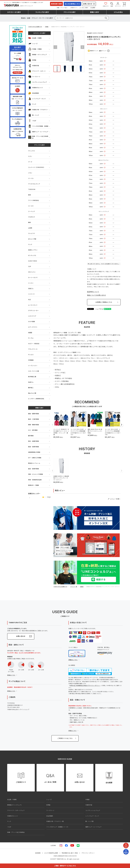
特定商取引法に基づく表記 (70, 853)
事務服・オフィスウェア (38, 55)
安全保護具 (34, 93)
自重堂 (30, 333)
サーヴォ (31, 338)
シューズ (33, 44)
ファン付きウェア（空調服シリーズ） (58, 827)
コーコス (31, 206)
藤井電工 (31, 388)
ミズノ (30, 156)
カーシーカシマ (33, 277)
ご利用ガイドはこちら (65, 738)
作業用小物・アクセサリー (38, 110)
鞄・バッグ (34, 115)
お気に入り (106, 4)
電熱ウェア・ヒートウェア (38, 132)
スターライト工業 (33, 371)
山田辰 (30, 228)
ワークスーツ (34, 77)
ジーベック (32, 211)
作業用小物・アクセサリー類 (55, 821)
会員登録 (38, 853)
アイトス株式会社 (33, 200)
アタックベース (33, 349)
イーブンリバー (33, 366)
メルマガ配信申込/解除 (51, 853)
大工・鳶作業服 (33, 430)
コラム (118, 12)
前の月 (30, 498)
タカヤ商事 (32, 322)
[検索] (82, 18)
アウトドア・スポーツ (37, 71)
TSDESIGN (32, 189)
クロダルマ (32, 217)
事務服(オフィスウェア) (14, 805)
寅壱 (30, 195)
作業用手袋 (34, 66)
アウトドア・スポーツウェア (16, 810)
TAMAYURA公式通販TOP (35, 27)
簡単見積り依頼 (56, 4)
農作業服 (31, 436)
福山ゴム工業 (32, 393)
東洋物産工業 (32, 377)
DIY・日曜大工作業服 (35, 458)
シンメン (31, 283)
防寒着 (32, 60)
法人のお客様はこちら (72, 4)
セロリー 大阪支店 (34, 344)
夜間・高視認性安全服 (35, 480)
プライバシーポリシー (88, 853)
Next (82, 47)
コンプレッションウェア (38, 82)
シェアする (99, 309)
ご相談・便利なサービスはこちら (65, 866)
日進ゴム (31, 289)
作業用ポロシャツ (36, 88)
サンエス (31, 355)
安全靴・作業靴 (35, 38)
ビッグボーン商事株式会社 (36, 399)
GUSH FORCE (33, 261)
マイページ (118, 4)
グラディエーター (33, 311)
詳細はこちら (11, 675)
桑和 (30, 222)
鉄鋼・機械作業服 (33, 425)
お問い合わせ (88, 4)
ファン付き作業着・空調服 (38, 126)
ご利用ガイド (73, 8)
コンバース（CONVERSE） (37, 167)
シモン (30, 173)
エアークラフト (33, 327)
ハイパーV (31, 294)
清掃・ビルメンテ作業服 (36, 474)
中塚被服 (31, 360)
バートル (31, 178)
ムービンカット (33, 305)
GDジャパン (32, 272)
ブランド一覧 (74, 587)
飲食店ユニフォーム (34, 463)
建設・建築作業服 (33, 414)
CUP (30, 266)
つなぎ (32, 121)
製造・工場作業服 (33, 419)
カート (124, 4)
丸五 (30, 300)
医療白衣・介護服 (33, 485)
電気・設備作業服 (33, 441)
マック (30, 244)
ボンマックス (32, 255)
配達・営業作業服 (33, 447)
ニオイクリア (32, 316)
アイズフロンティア (34, 184)
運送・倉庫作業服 (33, 469)
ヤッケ (32, 104)
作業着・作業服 (35, 49)
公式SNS (53, 845)
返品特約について (93, 292)
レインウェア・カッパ (37, 99)
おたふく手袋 (32, 239)
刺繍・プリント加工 (62, 8)
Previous (55, 47)
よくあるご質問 (84, 8)
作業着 (47, 27)
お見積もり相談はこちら (104, 302)
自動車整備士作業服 (34, 452)
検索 (112, 4)
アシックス (31, 151)
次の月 (49, 498)
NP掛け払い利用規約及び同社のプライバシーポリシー (85, 686)
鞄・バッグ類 (90, 821)
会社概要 (93, 8)
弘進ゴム (31, 382)
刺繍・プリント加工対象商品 (38, 137)
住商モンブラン (33, 250)
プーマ (30, 162)
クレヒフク (32, 233)
